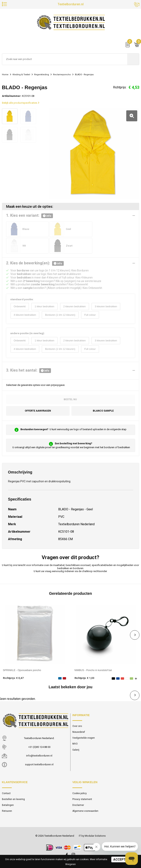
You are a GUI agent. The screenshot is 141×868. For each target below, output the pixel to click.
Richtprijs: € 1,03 (85, 678)
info (47, 215)
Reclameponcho (64, 75)
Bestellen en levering (13, 800)
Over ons (77, 727)
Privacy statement (82, 800)
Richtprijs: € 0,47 (13, 678)
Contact (6, 794)
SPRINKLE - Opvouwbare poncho (22, 671)
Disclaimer (78, 806)
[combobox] (65, 60)
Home (5, 75)
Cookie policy (80, 794)
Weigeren (70, 864)
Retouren (7, 812)
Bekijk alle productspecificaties (21, 104)
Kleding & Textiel (22, 75)
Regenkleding (43, 75)
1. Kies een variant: (29, 215)
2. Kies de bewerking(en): (35, 263)
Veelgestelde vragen (84, 739)
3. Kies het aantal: (29, 371)
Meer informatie (99, 859)
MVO (75, 745)
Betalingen (8, 806)
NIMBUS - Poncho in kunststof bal (94, 671)
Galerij (76, 751)
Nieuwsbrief (79, 733)
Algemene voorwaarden (85, 812)
